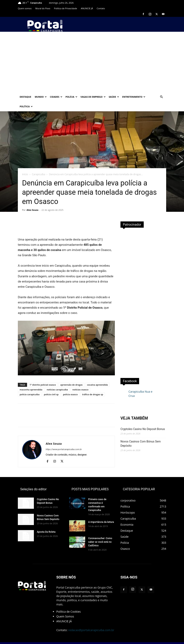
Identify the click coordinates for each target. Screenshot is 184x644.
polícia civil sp (51, 385)
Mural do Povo (43, 8)
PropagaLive (113, 636)
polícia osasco (70, 385)
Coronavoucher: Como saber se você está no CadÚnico (100, 532)
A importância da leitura (101, 512)
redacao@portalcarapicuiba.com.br (91, 620)
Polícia (71, 97)
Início (25, 165)
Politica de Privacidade (66, 8)
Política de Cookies (69, 602)
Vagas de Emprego (93, 97)
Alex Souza (33, 200)
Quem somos (25, 8)
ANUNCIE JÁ (87, 8)
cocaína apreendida (97, 375)
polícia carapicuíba (30, 385)
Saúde (114, 97)
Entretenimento (134, 97)
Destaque (25, 97)
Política (26, 106)
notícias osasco (80, 380)
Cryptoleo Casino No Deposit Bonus (143, 419)
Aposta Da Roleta (46, 522)
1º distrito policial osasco (43, 375)
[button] (161, 97)
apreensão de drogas (71, 375)
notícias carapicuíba (57, 380)
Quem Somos (65, 607)
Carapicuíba (38, 165)
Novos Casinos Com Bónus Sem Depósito (141, 434)
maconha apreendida (31, 380)
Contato (101, 8)
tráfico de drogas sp (93, 385)
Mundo (41, 97)
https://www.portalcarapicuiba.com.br (64, 440)
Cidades (56, 97)
